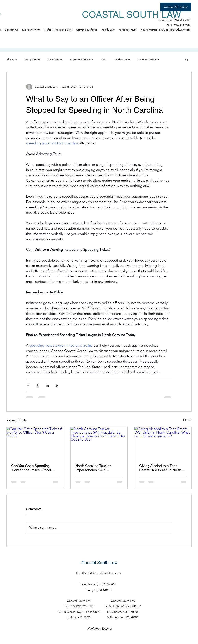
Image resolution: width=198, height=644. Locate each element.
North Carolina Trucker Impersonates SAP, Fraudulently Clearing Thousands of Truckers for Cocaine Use (96, 468)
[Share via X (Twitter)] (38, 385)
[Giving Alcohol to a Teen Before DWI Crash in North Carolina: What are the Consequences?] (163, 443)
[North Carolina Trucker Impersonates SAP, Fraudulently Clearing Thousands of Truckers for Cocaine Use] (99, 443)
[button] (187, 60)
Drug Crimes (33, 60)
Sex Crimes (55, 60)
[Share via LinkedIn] (47, 385)
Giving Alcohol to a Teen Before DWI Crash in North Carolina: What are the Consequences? (160, 468)
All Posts (12, 60)
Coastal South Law (99, 563)
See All (187, 420)
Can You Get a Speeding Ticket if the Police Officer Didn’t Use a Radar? (31, 468)
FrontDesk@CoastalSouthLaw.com (170, 30)
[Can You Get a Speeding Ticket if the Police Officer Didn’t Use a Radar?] (35, 443)
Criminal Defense (149, 60)
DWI (104, 60)
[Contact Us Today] (175, 7)
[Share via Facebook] (28, 385)
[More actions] (170, 87)
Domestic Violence (82, 60)
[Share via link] (57, 385)
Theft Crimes (122, 60)
